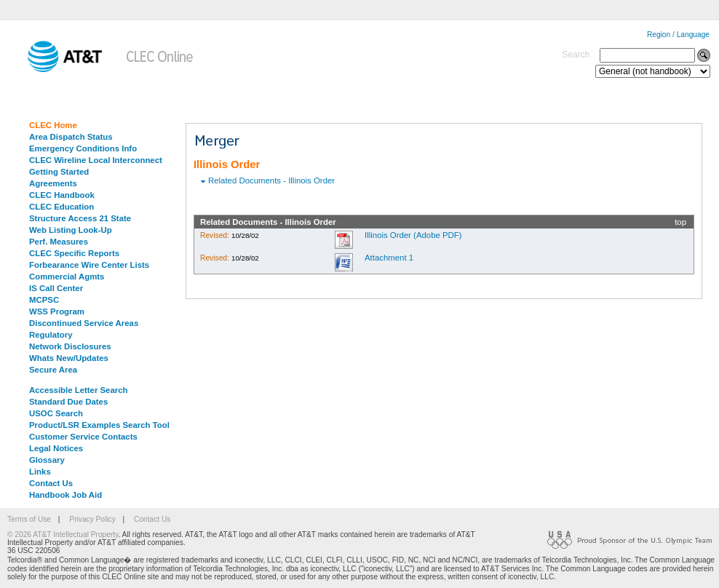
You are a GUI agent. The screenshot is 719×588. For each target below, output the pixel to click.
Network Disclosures (70, 346)
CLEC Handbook (62, 195)
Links (40, 472)
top (680, 222)
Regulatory (51, 335)
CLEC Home (53, 125)
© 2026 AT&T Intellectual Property (63, 535)
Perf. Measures (59, 242)
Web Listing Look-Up (71, 230)
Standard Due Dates (68, 402)
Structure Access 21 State (80, 218)
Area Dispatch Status (71, 137)
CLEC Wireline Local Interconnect (96, 160)
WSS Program (57, 311)
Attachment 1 (389, 258)
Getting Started (59, 172)
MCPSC (44, 300)
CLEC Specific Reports (74, 253)
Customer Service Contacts (83, 437)
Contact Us (51, 483)
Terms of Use (29, 519)
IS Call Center (56, 288)
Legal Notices (56, 448)
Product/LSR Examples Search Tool (99, 425)
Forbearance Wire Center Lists (89, 265)
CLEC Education (61, 207)
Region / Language (678, 35)
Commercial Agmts (67, 277)
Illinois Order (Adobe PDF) (413, 235)
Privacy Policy (92, 519)
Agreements (53, 183)
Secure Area (53, 370)
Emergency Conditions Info (83, 148)
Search (576, 55)
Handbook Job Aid (65, 495)
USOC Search (56, 413)
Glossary (47, 460)
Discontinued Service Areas (84, 323)
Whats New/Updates (69, 358)
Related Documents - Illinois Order (271, 180)
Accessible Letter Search (79, 390)
